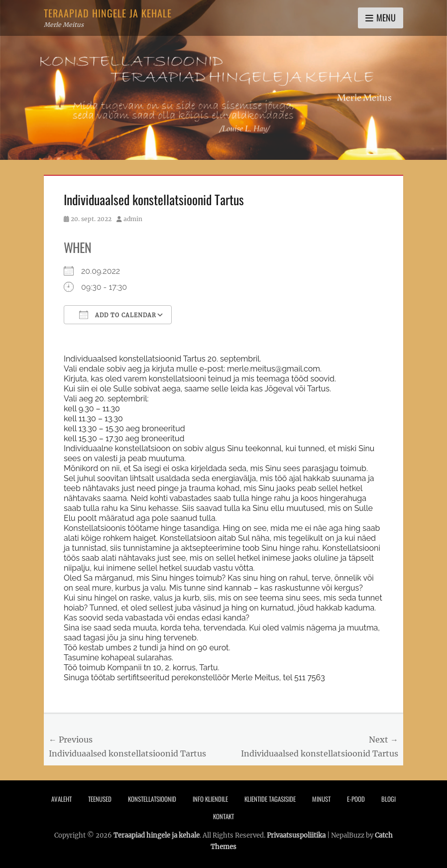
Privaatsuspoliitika (296, 835)
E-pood (356, 799)
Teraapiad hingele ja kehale (108, 13)
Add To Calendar (118, 315)
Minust (321, 799)
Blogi (389, 799)
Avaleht (61, 799)
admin (133, 219)
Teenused (100, 799)
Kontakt (223, 816)
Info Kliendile (210, 799)
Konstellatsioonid (152, 799)
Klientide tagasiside (270, 799)
